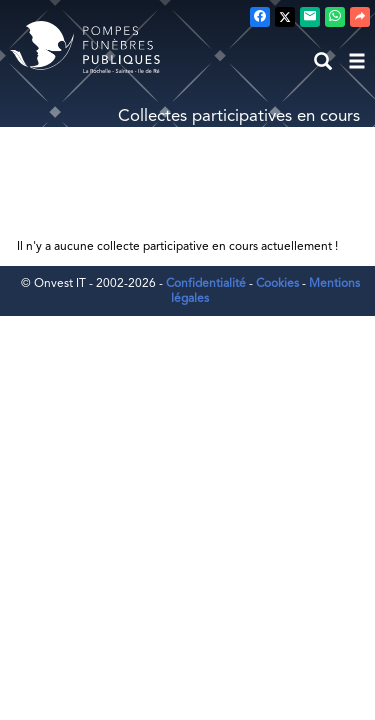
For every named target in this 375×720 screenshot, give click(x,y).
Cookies (277, 283)
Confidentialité (206, 283)
